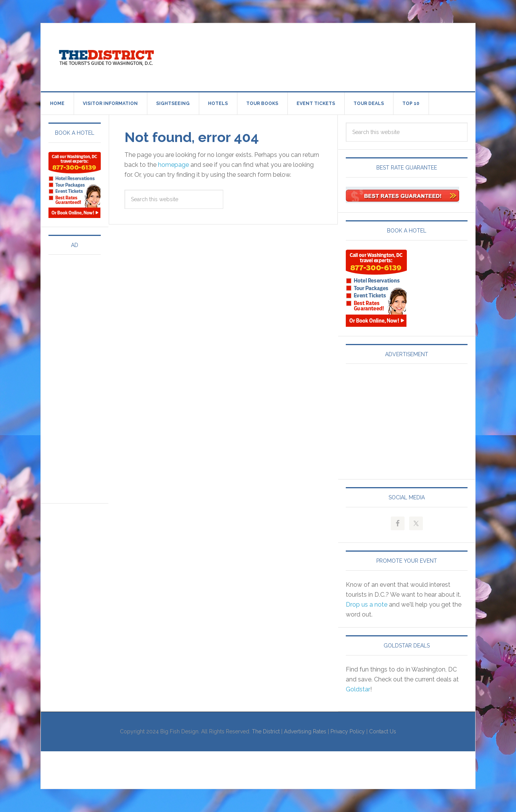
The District (266, 731)
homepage (173, 165)
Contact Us (383, 731)
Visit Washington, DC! (106, 56)
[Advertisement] (321, 56)
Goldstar (358, 689)
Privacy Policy (348, 731)
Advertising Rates (305, 731)
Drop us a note (367, 605)
